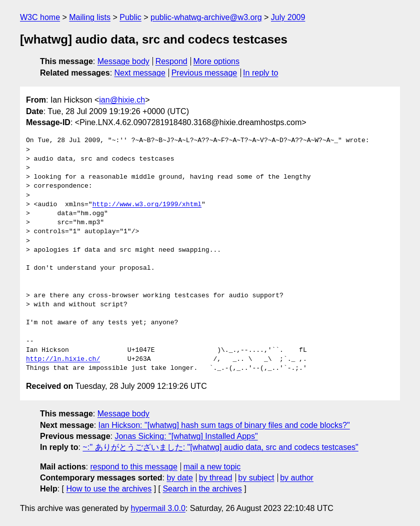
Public (130, 17)
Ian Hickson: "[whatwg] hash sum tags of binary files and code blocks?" (224, 425)
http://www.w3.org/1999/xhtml (147, 205)
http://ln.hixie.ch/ (63, 359)
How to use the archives (109, 489)
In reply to (260, 73)
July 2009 (288, 17)
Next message (140, 73)
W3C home (40, 17)
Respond (171, 61)
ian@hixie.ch (122, 100)
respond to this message (133, 467)
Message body (123, 61)
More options (217, 61)
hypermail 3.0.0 (158, 508)
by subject (256, 478)
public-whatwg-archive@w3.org (206, 17)
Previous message (204, 73)
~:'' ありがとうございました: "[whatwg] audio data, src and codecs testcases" (220, 447)
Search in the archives (202, 489)
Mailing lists (90, 17)
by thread (216, 478)
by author (297, 478)
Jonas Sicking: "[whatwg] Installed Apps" (186, 436)
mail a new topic (212, 467)
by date (179, 478)
